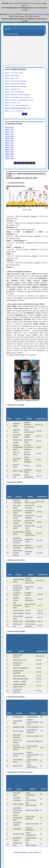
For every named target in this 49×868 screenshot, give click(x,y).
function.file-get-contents (39, 14)
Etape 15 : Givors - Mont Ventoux (15, 111)
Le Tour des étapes (12, 34)
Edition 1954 (9, 150)
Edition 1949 (9, 139)
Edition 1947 (9, 134)
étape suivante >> (35, 852)
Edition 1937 (9, 127)
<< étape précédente (20, 852)
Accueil (8, 29)
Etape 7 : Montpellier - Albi (13, 89)
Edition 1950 (9, 141)
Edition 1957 (9, 156)
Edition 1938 (9, 130)
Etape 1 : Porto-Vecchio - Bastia (14, 73)
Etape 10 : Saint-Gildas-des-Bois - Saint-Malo (18, 97)
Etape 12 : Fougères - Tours (13, 103)
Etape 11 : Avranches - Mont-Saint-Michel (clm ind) (19, 100)
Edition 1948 (9, 136)
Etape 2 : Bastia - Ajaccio (13, 76)
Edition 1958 (9, 158)
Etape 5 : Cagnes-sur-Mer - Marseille (16, 84)
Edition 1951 (9, 143)
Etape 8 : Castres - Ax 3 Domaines (15, 92)
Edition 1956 (9, 154)
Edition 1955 (9, 152)
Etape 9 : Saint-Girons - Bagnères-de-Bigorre (18, 95)
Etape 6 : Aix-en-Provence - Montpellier (16, 86)
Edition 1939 (9, 132)
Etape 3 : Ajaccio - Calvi (12, 78)
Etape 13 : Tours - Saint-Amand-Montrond (17, 105)
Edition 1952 (9, 145)
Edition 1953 (9, 147)
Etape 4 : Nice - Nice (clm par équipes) (16, 81)
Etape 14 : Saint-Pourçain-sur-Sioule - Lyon (18, 108)
